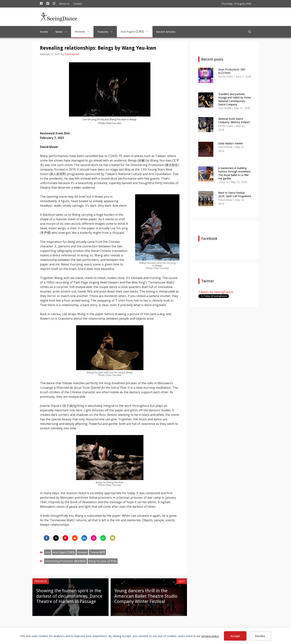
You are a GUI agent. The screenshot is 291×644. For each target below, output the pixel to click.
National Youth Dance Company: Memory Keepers (234, 120)
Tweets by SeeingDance (216, 292)
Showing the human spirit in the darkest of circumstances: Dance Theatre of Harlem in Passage (69, 596)
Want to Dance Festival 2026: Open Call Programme (235, 194)
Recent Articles (166, 32)
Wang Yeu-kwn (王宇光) (103, 561)
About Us (64, 4)
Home (44, 32)
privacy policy (210, 636)
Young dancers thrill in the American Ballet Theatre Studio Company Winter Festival (146, 596)
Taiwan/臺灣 (97, 552)
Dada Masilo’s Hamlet (231, 143)
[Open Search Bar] (250, 32)
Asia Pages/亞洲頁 (137, 32)
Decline (260, 636)
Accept (235, 636)
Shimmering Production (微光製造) (65, 561)
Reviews (84, 32)
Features (107, 32)
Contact (78, 4)
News (63, 32)
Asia (48, 552)
